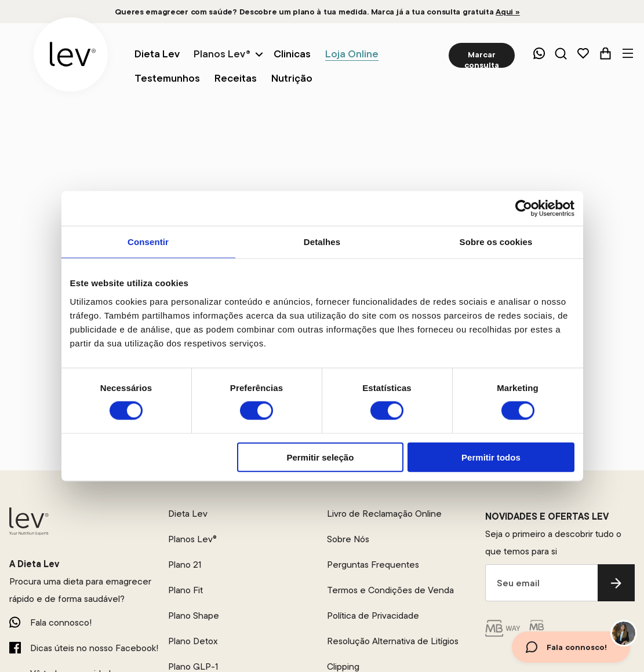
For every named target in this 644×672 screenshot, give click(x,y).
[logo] (71, 54)
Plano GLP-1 (193, 666)
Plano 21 (185, 564)
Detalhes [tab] (322, 242)
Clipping (343, 666)
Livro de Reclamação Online (384, 513)
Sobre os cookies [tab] (496, 242)
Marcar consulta (482, 59)
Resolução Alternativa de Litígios (393, 641)
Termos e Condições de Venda (390, 590)
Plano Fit (185, 590)
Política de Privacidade (373, 615)
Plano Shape (194, 615)
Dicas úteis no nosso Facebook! (94, 648)
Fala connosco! (61, 622)
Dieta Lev (188, 513)
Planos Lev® (222, 54)
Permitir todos (491, 457)
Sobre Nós (348, 539)
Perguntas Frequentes (373, 564)
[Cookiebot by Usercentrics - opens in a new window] (524, 209)
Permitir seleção (320, 457)
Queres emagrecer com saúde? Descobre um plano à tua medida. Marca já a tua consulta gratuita (317, 12)
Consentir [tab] (148, 242)
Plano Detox (193, 641)
